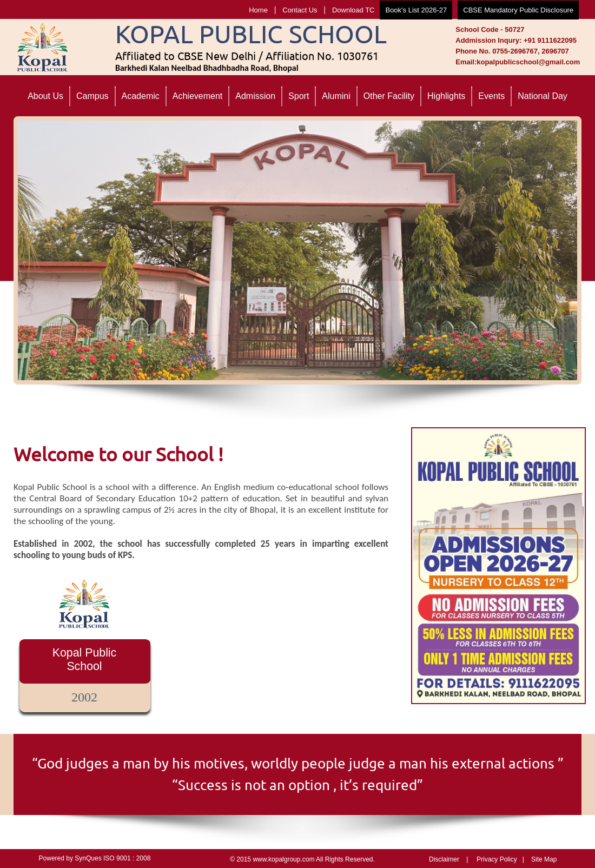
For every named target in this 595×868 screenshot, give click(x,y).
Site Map (544, 859)
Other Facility (389, 96)
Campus (92, 96)
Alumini (336, 96)
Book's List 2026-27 (416, 10)
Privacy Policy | (500, 859)
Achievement (198, 96)
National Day (543, 96)
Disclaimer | (448, 859)
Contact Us (300, 10)
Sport (299, 96)
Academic (141, 96)
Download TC (353, 10)
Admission (255, 96)
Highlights (446, 96)
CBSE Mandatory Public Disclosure (518, 10)
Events (491, 96)
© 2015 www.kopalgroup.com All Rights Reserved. (302, 859)
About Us (45, 96)
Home (258, 10)
